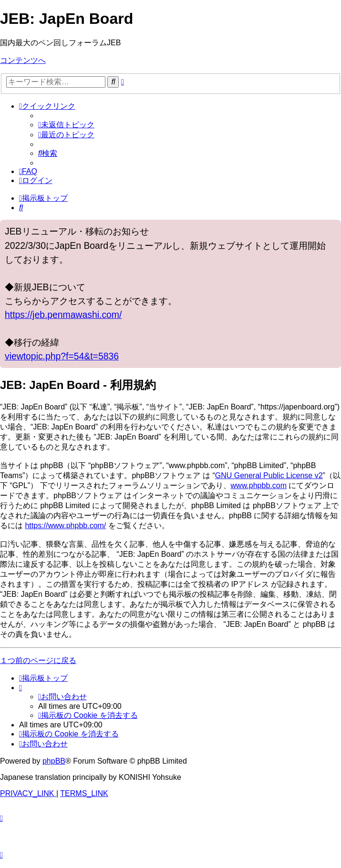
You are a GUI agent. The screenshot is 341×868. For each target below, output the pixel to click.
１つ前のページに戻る (38, 660)
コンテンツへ (23, 60)
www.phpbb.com (259, 485)
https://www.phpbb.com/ (65, 526)
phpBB (54, 761)
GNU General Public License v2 (269, 475)
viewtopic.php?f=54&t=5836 (62, 356)
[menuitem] (66, 125)
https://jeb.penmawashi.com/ (63, 315)
